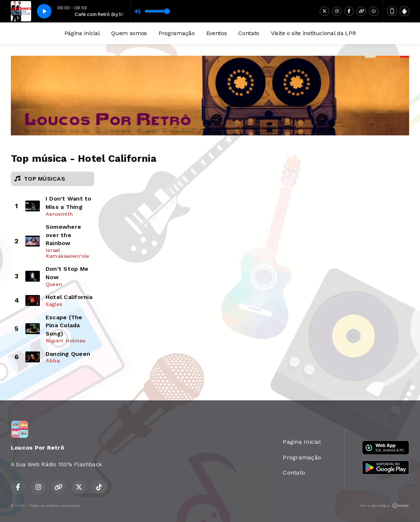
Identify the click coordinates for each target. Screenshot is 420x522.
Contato (249, 33)
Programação (177, 33)
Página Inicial (82, 33)
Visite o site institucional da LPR (313, 33)
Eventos (217, 33)
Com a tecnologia (384, 506)
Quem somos (129, 33)
